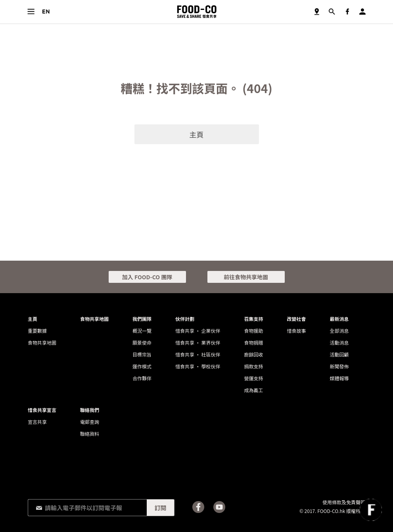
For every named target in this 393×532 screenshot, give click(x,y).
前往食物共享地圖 (246, 277)
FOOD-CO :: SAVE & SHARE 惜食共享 (197, 12)
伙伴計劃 (185, 319)
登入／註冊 (362, 12)
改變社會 (296, 319)
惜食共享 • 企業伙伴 (198, 331)
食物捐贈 (253, 342)
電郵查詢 (90, 422)
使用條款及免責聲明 (344, 502)
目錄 (31, 12)
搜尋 (332, 12)
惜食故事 (296, 331)
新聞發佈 (339, 366)
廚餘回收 (253, 354)
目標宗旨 (142, 354)
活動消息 (339, 342)
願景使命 (142, 342)
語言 (46, 12)
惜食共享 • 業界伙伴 (198, 342)
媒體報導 (339, 378)
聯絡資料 (90, 434)
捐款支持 (253, 366)
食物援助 (253, 331)
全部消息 (339, 331)
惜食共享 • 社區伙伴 (198, 354)
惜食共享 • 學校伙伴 (198, 366)
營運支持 (253, 378)
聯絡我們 (90, 410)
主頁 (197, 134)
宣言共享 (37, 422)
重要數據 (37, 331)
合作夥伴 (142, 378)
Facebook (347, 12)
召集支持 (253, 319)
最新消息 (339, 319)
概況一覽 (142, 331)
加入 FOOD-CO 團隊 (147, 277)
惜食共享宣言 (42, 410)
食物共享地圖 (317, 12)
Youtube (219, 507)
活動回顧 (339, 354)
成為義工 (253, 390)
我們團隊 (142, 319)
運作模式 (142, 366)
